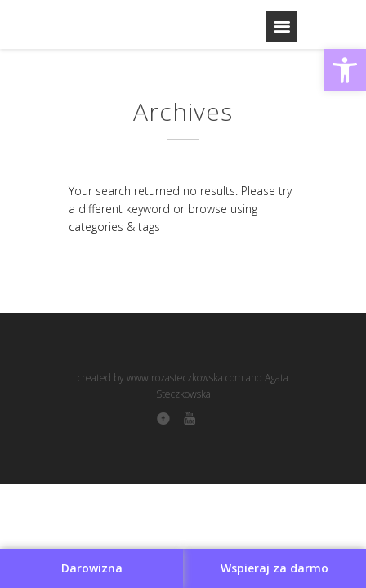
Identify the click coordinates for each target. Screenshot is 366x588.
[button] (345, 70)
